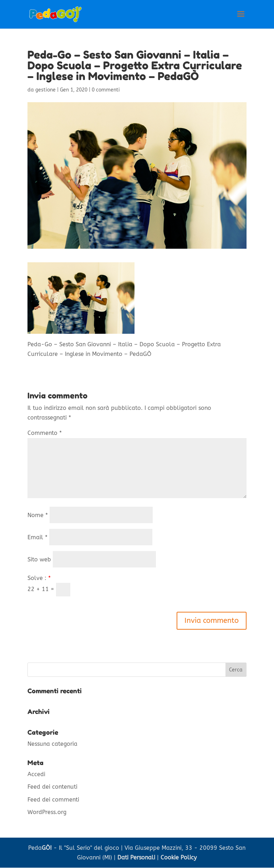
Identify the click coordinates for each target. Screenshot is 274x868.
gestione (45, 90)
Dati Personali (136, 857)
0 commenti (106, 90)
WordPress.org (47, 812)
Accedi (36, 774)
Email (37, 537)
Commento (45, 433)
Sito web (39, 559)
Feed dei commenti (53, 800)
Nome (38, 515)
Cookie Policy (179, 857)
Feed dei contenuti (52, 787)
